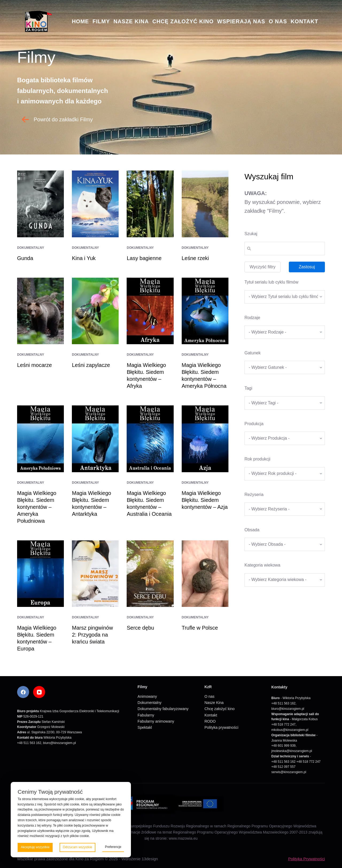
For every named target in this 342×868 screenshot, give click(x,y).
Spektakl (145, 727)
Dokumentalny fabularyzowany (163, 709)
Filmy (101, 21)
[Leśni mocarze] (40, 311)
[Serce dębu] (150, 574)
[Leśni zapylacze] (95, 311)
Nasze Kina (131, 21)
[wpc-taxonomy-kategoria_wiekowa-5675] (285, 580)
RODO (210, 721)
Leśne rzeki (195, 258)
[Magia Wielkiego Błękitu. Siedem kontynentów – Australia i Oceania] (150, 439)
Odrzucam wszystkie (77, 847)
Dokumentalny (31, 248)
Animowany (147, 696)
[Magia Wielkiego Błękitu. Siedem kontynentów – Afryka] (150, 311)
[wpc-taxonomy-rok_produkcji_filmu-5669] (285, 474)
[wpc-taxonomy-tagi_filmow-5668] (285, 403)
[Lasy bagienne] (150, 204)
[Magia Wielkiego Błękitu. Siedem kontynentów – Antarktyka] (95, 439)
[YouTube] (39, 692)
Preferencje (113, 847)
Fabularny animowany (156, 721)
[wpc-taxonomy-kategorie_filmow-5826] (285, 332)
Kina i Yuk (84, 258)
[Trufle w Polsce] (205, 574)
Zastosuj (307, 267)
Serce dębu (140, 628)
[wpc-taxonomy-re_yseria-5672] (285, 509)
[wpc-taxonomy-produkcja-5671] (285, 438)
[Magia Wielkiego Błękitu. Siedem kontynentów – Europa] (40, 574)
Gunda (25, 258)
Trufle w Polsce (200, 628)
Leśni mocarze (34, 365)
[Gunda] (40, 204)
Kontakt (304, 21)
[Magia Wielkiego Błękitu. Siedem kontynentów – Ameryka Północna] (205, 311)
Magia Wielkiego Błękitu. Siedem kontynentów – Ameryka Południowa (37, 507)
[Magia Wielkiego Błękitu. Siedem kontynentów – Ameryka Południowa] (40, 439)
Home (80, 21)
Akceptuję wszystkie (35, 847)
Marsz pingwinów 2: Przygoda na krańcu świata (92, 635)
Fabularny (146, 715)
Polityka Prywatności (306, 859)
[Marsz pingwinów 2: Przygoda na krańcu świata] (95, 574)
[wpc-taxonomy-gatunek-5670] (285, 367)
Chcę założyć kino (183, 21)
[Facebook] (23, 692)
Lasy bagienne (144, 258)
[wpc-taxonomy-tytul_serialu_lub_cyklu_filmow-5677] (285, 297)
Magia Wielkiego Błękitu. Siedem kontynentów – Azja (205, 500)
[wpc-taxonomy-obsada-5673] (285, 544)
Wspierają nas (241, 21)
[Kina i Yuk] (95, 204)
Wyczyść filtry (263, 267)
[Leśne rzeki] (205, 204)
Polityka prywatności (221, 727)
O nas (278, 21)
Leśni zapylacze (91, 365)
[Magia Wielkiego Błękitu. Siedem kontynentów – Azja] (205, 439)
